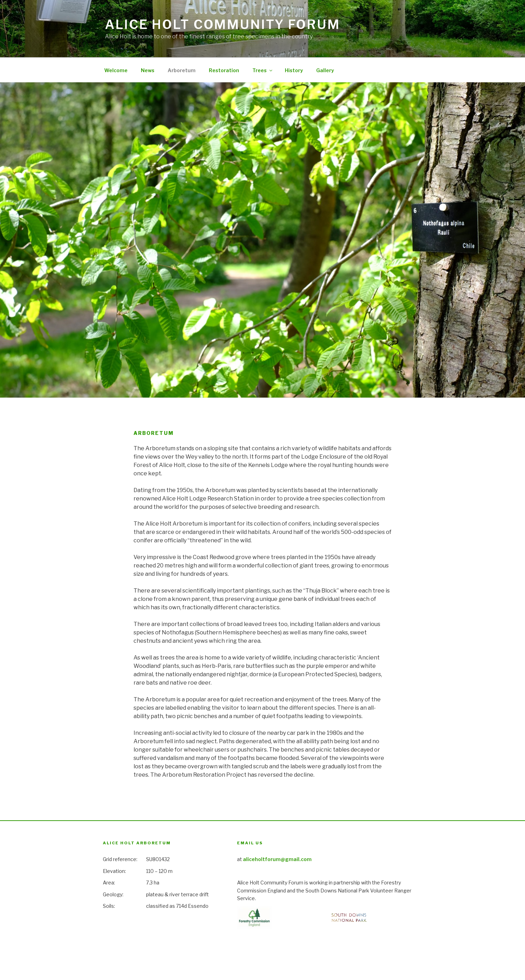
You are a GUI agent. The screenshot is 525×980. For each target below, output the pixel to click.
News (148, 70)
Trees (263, 70)
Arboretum (182, 70)
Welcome (116, 70)
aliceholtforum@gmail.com (277, 859)
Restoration (224, 70)
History (294, 70)
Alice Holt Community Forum (223, 24)
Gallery (325, 70)
